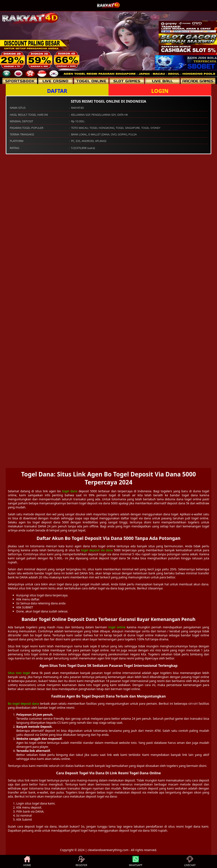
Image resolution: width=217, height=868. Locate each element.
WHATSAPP (136, 861)
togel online (117, 627)
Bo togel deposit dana (23, 704)
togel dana (70, 491)
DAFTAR (57, 91)
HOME (27, 861)
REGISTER (81, 861)
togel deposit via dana (97, 550)
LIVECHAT (190, 861)
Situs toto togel (19, 673)
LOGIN (160, 91)
